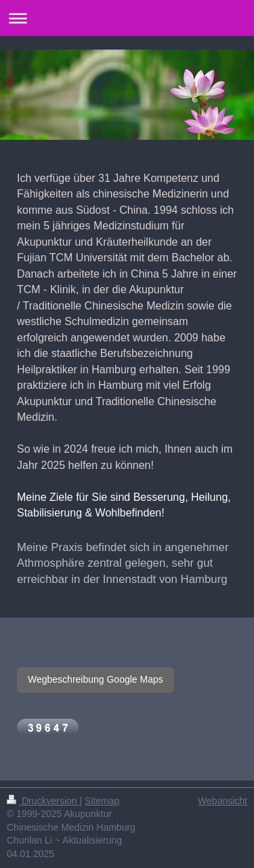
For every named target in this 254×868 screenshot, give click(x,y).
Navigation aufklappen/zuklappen (127, 18)
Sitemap (102, 801)
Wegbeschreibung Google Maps (96, 679)
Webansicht (223, 801)
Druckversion (43, 801)
